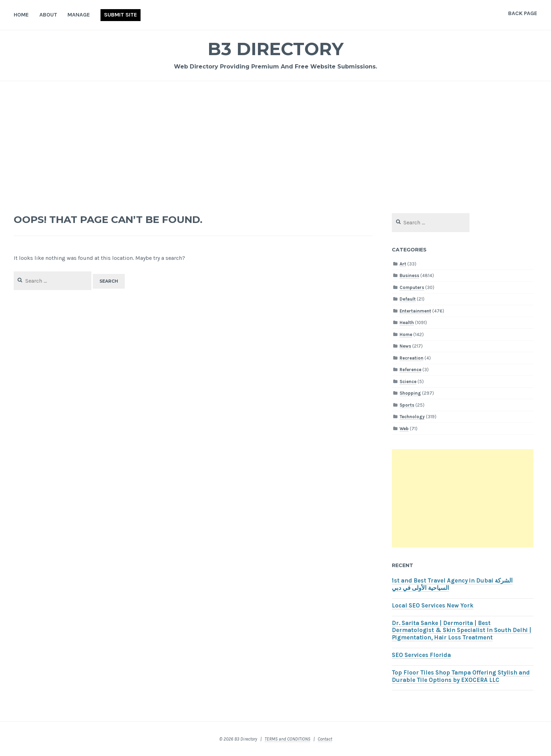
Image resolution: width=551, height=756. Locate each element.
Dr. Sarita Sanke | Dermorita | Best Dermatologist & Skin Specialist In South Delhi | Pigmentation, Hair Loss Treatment (462, 630)
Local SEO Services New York (433, 606)
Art (403, 264)
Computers (412, 287)
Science (408, 382)
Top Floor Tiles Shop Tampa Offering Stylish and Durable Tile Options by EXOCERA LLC (461, 676)
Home (21, 15)
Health (407, 323)
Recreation (411, 358)
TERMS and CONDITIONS (287, 739)
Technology (412, 417)
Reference (410, 370)
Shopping (410, 393)
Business (409, 275)
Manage (79, 15)
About (48, 15)
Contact (325, 739)
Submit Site (121, 15)
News (405, 346)
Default (408, 299)
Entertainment (415, 311)
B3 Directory (275, 49)
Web (404, 429)
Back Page (523, 13)
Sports (407, 405)
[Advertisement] (275, 143)
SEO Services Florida (421, 655)
